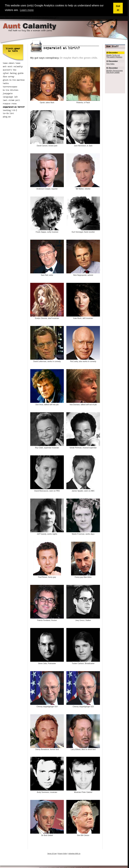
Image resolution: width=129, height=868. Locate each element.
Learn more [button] (27, 10)
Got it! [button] (118, 8)
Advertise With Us (74, 853)
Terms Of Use (52, 853)
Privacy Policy (62, 853)
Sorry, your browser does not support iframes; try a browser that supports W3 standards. (115, 62)
